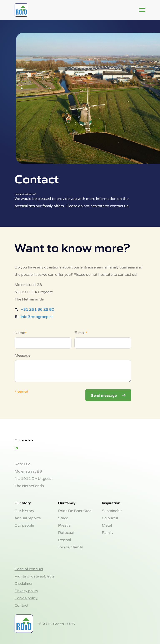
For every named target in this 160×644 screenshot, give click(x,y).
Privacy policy (26, 590)
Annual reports (28, 518)
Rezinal (64, 540)
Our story (23, 503)
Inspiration (111, 503)
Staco (63, 518)
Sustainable (112, 510)
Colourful (110, 518)
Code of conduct (29, 569)
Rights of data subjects (35, 576)
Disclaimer (24, 583)
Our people (24, 525)
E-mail (80, 332)
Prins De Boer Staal (75, 510)
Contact (22, 605)
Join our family (71, 547)
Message (22, 355)
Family (108, 532)
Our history (24, 510)
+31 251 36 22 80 (37, 309)
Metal (107, 525)
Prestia (64, 525)
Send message (104, 395)
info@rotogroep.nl (37, 316)
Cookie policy (26, 598)
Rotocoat (66, 532)
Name (20, 332)
